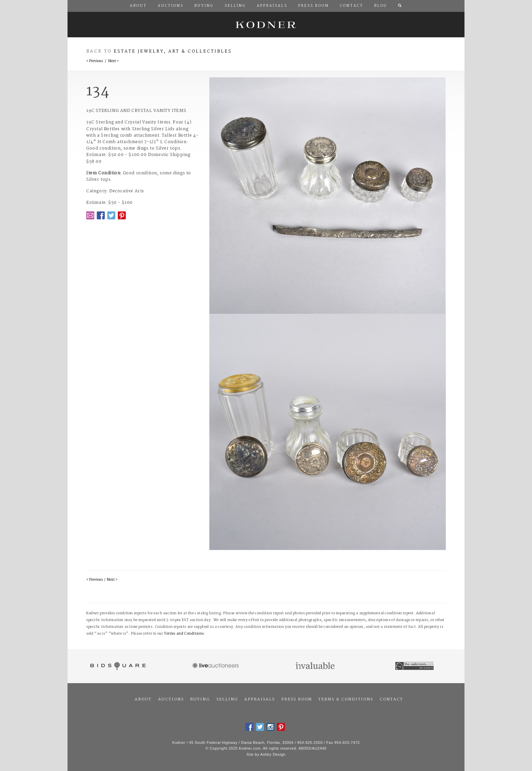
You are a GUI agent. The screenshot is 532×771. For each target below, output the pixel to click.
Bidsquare (117, 666)
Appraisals (260, 699)
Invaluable (316, 666)
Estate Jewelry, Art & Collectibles (173, 51)
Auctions (171, 699)
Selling (227, 699)
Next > (113, 61)
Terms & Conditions (346, 699)
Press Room (297, 699)
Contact (391, 699)
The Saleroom (415, 666)
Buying (200, 699)
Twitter (111, 215)
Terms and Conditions (184, 634)
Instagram (270, 727)
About (143, 699)
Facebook (101, 215)
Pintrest (122, 215)
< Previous (94, 61)
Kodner (266, 25)
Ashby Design (273, 754)
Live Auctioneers (217, 666)
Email (90, 215)
